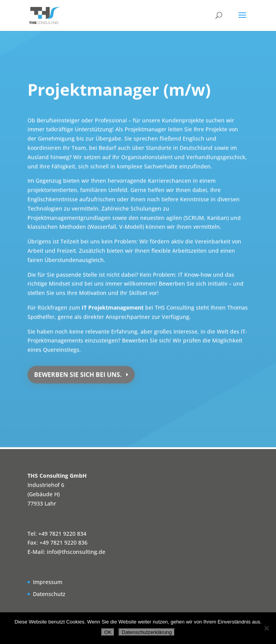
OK (108, 632)
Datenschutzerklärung (147, 632)
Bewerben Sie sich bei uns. (78, 373)
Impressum (48, 582)
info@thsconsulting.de (76, 552)
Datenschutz (49, 594)
